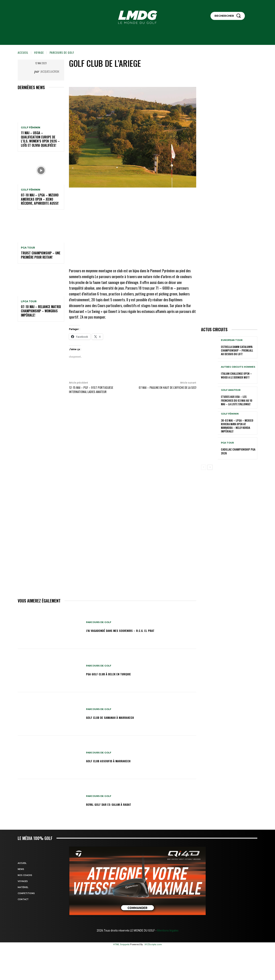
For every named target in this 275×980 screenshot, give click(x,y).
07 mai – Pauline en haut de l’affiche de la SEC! (167, 387)
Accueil (23, 52)
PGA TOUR (28, 248)
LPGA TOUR (29, 301)
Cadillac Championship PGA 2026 (238, 451)
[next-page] (210, 467)
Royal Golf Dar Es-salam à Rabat (115, 804)
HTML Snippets (121, 944)
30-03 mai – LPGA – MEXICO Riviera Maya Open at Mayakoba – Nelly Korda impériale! (237, 426)
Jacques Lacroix (50, 71)
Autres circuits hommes (238, 367)
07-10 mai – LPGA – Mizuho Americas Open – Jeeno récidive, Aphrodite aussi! (40, 199)
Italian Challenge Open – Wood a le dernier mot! (236, 375)
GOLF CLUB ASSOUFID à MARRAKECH (115, 760)
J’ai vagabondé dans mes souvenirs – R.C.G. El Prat (131, 630)
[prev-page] (204, 467)
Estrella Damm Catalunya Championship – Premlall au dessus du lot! (237, 350)
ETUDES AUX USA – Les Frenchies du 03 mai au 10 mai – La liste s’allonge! (237, 400)
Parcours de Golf (62, 52)
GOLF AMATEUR (231, 390)
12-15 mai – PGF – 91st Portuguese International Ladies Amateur (91, 389)
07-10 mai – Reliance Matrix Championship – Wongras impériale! (41, 311)
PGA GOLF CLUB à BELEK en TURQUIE (115, 674)
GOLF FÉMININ (31, 128)
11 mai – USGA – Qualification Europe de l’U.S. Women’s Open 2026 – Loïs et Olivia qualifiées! (40, 139)
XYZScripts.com (153, 944)
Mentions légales (167, 930)
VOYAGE (39, 52)
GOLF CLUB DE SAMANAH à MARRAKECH (118, 717)
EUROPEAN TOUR (232, 340)
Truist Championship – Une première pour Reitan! (41, 255)
